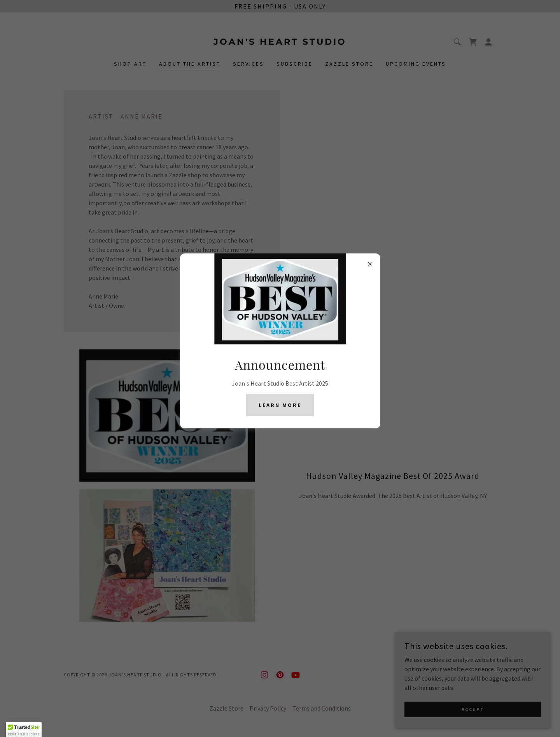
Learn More (280, 405)
